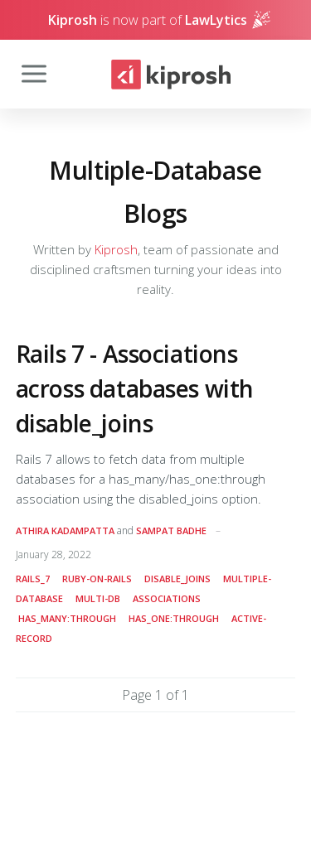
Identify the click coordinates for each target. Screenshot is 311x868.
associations (167, 598)
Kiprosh (116, 249)
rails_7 (33, 579)
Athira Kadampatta (65, 530)
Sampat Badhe (171, 530)
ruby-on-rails (97, 579)
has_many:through (67, 618)
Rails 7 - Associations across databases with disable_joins (135, 388)
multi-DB (98, 598)
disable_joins (177, 579)
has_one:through (174, 618)
